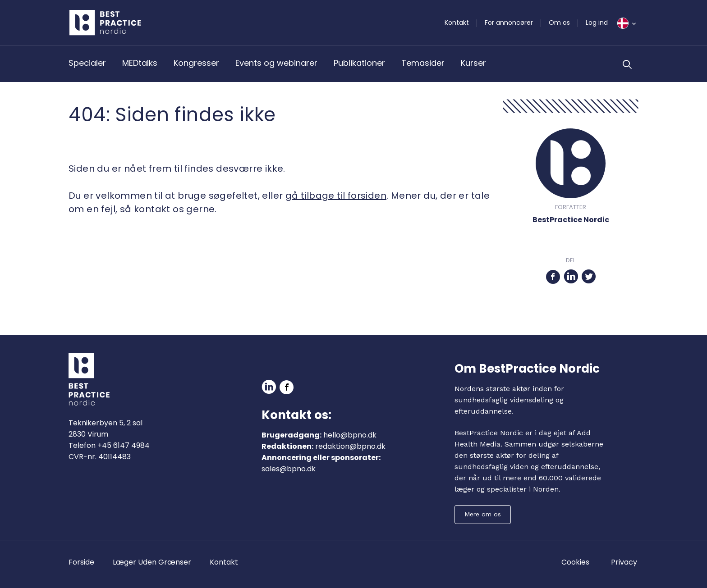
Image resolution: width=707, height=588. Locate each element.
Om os (559, 23)
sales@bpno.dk (289, 469)
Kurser (473, 63)
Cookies (575, 562)
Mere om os (483, 514)
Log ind (597, 23)
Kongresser (196, 63)
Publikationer (359, 63)
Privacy (624, 562)
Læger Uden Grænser (152, 562)
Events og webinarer (276, 63)
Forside (81, 562)
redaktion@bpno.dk (350, 446)
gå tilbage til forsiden (336, 196)
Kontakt (457, 23)
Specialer (87, 63)
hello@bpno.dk (350, 435)
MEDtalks (140, 63)
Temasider (423, 63)
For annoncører (509, 23)
